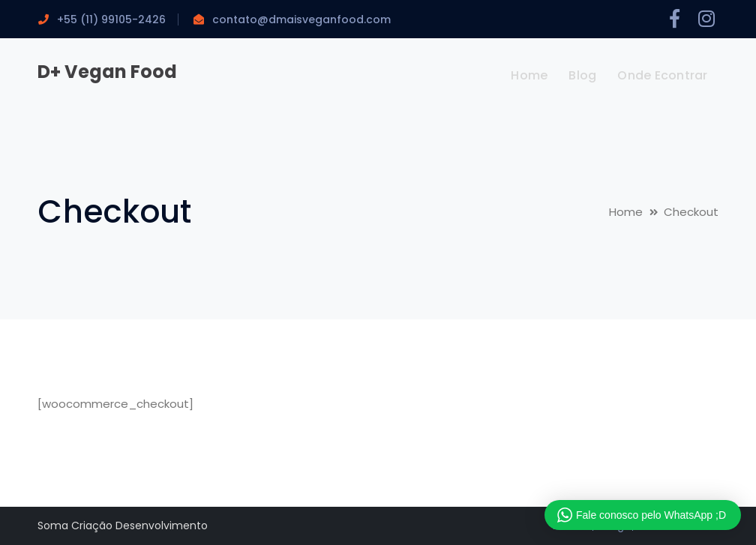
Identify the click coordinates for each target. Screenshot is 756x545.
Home (626, 212)
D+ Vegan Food (107, 72)
